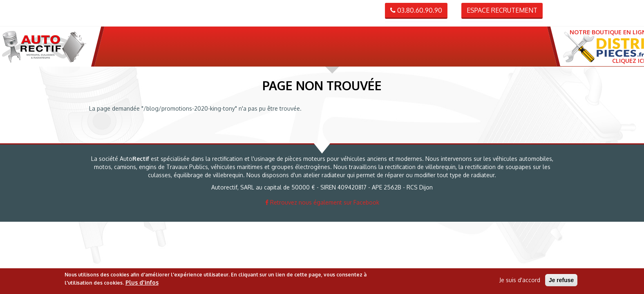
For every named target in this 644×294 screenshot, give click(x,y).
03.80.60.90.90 (416, 10)
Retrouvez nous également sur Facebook (322, 202)
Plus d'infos (142, 282)
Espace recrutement (502, 10)
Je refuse (561, 280)
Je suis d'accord (520, 280)
